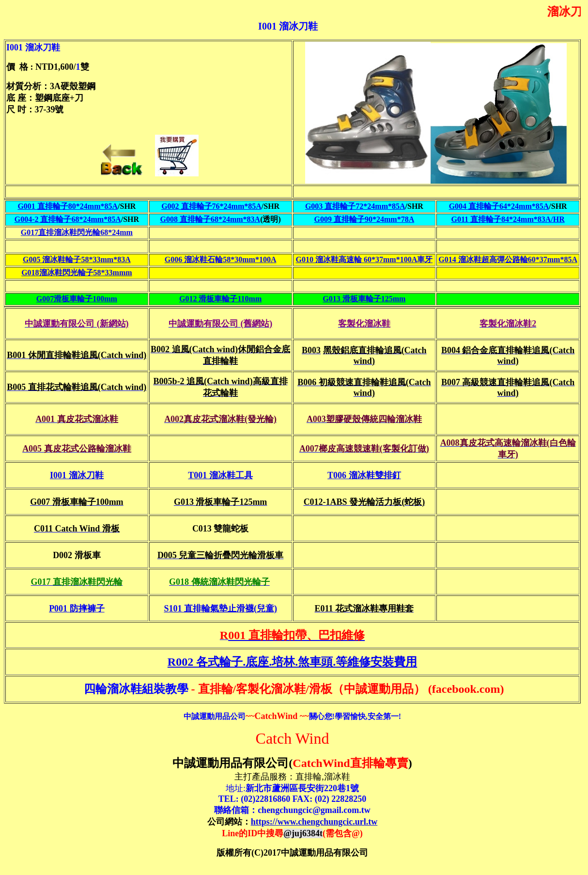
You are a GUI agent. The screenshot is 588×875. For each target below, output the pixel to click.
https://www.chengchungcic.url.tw (314, 822)
